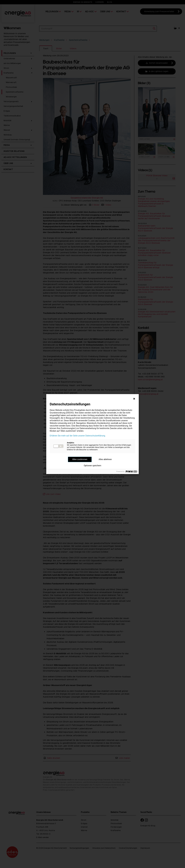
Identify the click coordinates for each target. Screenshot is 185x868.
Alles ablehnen (105, 459)
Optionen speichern (93, 466)
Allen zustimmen (80, 459)
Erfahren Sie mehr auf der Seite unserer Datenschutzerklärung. (78, 436)
